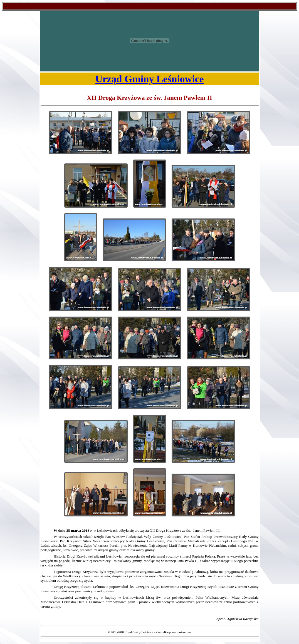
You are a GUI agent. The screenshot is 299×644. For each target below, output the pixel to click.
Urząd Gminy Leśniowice (150, 79)
